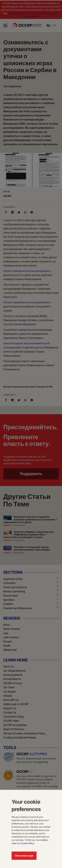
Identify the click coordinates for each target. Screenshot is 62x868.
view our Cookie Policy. (23, 843)
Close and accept (24, 856)
